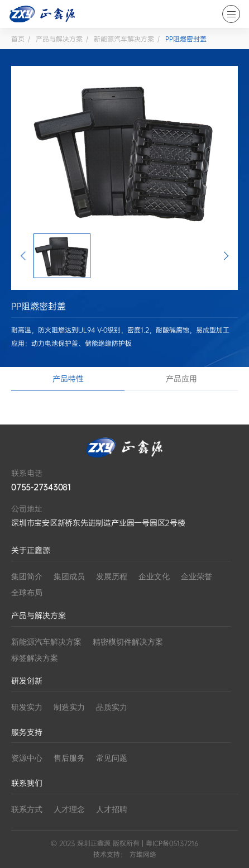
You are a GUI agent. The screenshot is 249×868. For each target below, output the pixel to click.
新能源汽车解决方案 (124, 39)
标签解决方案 (35, 658)
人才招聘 (112, 810)
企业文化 (154, 577)
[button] (23, 256)
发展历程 (112, 577)
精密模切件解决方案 (128, 642)
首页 (18, 39)
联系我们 (27, 783)
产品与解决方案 (59, 39)
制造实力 (69, 707)
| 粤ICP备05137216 (169, 843)
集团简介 (27, 577)
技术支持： (110, 855)
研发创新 (27, 681)
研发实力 (27, 707)
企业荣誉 (197, 577)
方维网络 (143, 855)
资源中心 (27, 758)
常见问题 (112, 758)
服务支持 (27, 733)
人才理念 (69, 810)
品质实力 (112, 707)
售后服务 (69, 758)
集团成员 (69, 577)
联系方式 (27, 810)
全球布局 (27, 593)
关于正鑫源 (31, 550)
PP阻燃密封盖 (186, 39)
